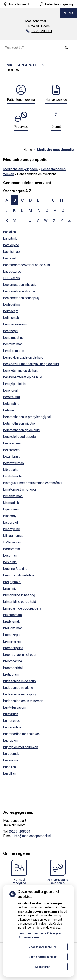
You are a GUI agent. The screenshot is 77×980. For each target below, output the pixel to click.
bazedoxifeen (13, 272)
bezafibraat (11, 456)
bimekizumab (13, 496)
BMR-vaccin (12, 542)
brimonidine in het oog (19, 595)
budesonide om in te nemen (23, 701)
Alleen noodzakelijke (43, 957)
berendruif (11, 390)
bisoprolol (11, 523)
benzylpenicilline (15, 384)
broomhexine (13, 661)
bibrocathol (11, 470)
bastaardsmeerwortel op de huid (27, 265)
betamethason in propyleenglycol (27, 417)
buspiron (10, 767)
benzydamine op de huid (21, 371)
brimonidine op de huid (20, 602)
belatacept (11, 311)
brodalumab (12, 622)
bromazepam (13, 635)
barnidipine (11, 245)
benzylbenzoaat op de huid (23, 377)
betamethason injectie (19, 423)
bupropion (10, 740)
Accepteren (43, 967)
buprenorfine (12, 727)
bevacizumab (13, 443)
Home (28, 150)
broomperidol (13, 668)
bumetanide (12, 721)
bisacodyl (10, 516)
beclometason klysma (19, 291)
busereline (11, 760)
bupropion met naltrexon (21, 747)
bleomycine (12, 529)
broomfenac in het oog (19, 655)
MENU (68, 13)
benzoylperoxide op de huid (23, 357)
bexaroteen (11, 450)
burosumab (11, 754)
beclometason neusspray (21, 298)
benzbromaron (14, 351)
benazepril (11, 331)
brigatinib (10, 589)
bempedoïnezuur (16, 324)
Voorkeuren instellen (43, 947)
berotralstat (12, 397)
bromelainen (12, 641)
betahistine (11, 404)
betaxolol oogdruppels (20, 437)
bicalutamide (12, 476)
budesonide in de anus (20, 681)
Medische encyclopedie (21, 169)
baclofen (10, 232)
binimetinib (11, 503)
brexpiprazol (12, 582)
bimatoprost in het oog (20, 489)
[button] (66, 48)
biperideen (11, 509)
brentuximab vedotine (19, 575)
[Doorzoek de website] (37, 48)
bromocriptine (13, 648)
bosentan (10, 556)
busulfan (9, 773)
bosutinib (10, 562)
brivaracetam (13, 615)
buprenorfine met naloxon (21, 734)
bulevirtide (11, 714)
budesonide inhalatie (18, 688)
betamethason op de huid (21, 430)
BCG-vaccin (11, 278)
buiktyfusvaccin (14, 707)
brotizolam (11, 674)
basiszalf (10, 258)
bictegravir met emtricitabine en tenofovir (33, 483)
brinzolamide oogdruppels (22, 608)
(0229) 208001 (20, 831)
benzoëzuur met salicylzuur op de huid (31, 364)
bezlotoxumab (14, 463)
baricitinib (10, 238)
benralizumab (13, 344)
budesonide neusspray (20, 694)
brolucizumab (13, 628)
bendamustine (13, 338)
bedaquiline (12, 305)
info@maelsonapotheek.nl (32, 836)
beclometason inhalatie (20, 285)
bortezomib (12, 549)
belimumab (11, 318)
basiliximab (11, 252)
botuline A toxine (15, 569)
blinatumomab (13, 536)
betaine (9, 410)
